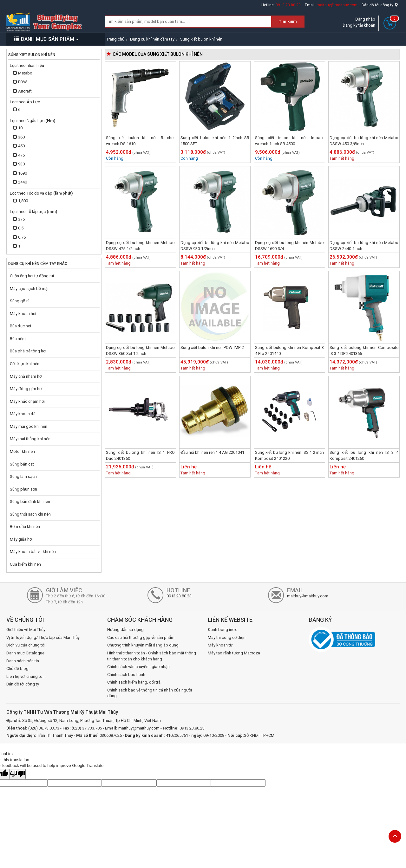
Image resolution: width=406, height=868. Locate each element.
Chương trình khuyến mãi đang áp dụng (143, 645)
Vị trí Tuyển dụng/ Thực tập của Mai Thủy (43, 637)
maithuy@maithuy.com (337, 5)
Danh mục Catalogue (25, 653)
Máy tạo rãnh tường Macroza (234, 653)
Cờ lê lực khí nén (25, 364)
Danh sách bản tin (23, 661)
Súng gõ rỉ (19, 301)
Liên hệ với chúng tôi (25, 676)
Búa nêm (18, 339)
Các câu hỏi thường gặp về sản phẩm (141, 637)
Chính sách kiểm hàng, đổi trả (134, 682)
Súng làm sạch (23, 476)
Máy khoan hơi (23, 314)
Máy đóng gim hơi (26, 389)
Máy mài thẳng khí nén (30, 439)
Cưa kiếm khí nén (25, 564)
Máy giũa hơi (21, 539)
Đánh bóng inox (222, 630)
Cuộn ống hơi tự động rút (32, 276)
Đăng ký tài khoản (359, 25)
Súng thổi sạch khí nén (30, 514)
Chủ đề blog (17, 669)
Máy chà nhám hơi (26, 376)
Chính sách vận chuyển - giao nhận (138, 667)
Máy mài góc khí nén (29, 426)
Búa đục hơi (20, 326)
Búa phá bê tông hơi (28, 351)
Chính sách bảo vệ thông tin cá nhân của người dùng (150, 693)
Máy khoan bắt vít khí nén (33, 552)
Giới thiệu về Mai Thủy (26, 630)
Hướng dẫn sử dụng (125, 630)
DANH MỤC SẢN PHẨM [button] (46, 39)
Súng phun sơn (23, 489)
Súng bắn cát (22, 464)
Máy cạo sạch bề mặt (29, 289)
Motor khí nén (22, 451)
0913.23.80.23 (288, 5)
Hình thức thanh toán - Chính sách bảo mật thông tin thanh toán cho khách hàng (152, 656)
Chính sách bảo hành (126, 675)
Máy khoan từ (220, 645)
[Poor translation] (17, 774)
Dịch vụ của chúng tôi (26, 645)
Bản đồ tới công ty (380, 5)
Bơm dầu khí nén (25, 527)
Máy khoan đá (23, 414)
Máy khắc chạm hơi (27, 401)
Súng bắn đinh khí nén (30, 502)
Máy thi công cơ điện (227, 637)
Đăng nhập (365, 19)
